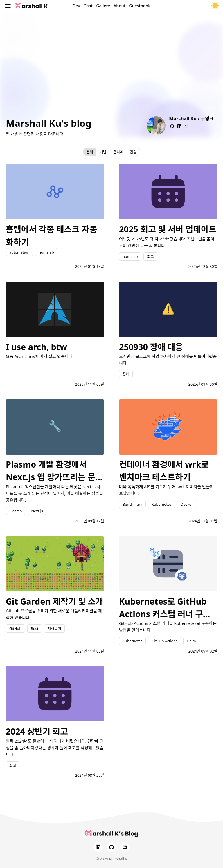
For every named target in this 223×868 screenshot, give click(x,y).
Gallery (103, 6)
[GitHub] (111, 847)
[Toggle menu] (8, 6)
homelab (46, 252)
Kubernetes (161, 504)
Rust (35, 628)
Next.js (37, 511)
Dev (76, 6)
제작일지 (54, 628)
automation (19, 252)
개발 (103, 152)
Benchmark (132, 504)
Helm (191, 641)
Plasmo (16, 511)
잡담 (133, 152)
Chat (88, 6)
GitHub (15, 628)
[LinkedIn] (98, 847)
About (119, 6)
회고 (150, 256)
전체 (90, 152)
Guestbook (140, 6)
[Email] (125, 847)
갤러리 (118, 152)
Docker (187, 504)
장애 (126, 374)
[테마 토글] (215, 6)
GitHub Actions (164, 641)
